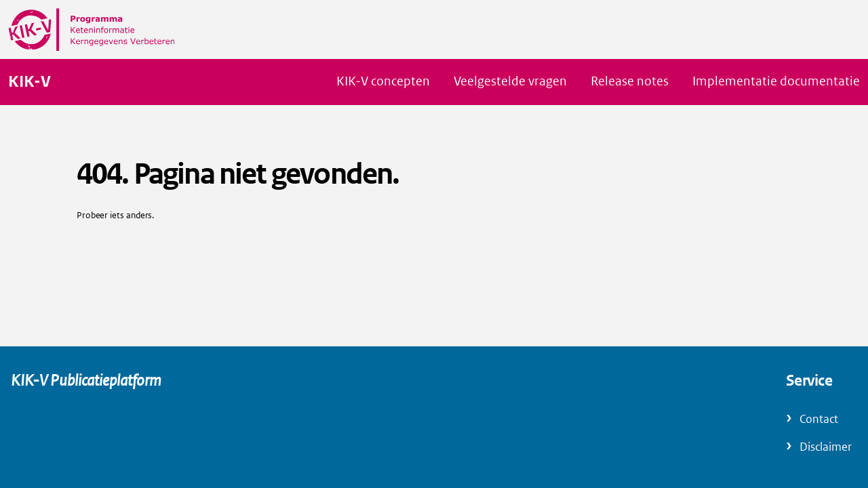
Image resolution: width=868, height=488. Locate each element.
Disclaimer (826, 447)
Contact (819, 419)
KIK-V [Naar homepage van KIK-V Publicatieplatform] (29, 82)
